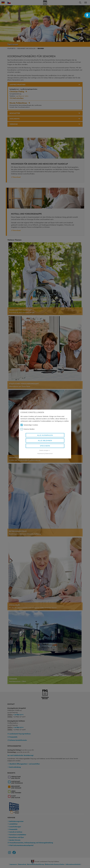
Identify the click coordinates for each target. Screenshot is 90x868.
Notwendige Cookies (29, 425)
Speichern (45, 446)
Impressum (41, 453)
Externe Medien (28, 429)
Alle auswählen (45, 435)
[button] (87, 15)
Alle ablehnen (45, 440)
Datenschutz (49, 453)
